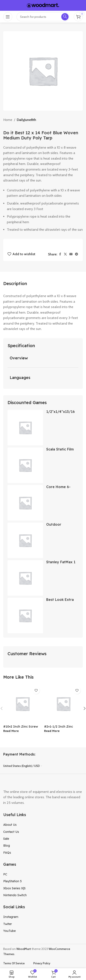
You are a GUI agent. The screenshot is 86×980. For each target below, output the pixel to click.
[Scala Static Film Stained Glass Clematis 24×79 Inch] (25, 465)
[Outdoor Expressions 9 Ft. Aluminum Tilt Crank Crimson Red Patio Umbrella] (25, 540)
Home (8, 120)
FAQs (7, 853)
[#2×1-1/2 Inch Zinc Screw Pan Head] (63, 704)
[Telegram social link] (77, 254)
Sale (6, 839)
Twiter (8, 924)
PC (5, 874)
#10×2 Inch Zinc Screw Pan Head (21, 728)
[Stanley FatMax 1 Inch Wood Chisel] (25, 578)
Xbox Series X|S (14, 888)
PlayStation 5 (12, 881)
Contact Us (11, 832)
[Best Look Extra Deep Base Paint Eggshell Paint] (25, 616)
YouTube (9, 931)
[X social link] (65, 254)
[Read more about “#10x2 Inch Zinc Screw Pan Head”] (11, 731)
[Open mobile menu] (8, 17)
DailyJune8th (26, 120)
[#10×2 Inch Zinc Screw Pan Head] (23, 704)
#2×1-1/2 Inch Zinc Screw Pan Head (58, 728)
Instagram (11, 917)
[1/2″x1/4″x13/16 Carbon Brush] (25, 428)
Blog (7, 846)
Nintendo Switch (15, 895)
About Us (10, 825)
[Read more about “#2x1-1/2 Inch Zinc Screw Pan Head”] (52, 731)
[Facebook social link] (60, 254)
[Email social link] (71, 254)
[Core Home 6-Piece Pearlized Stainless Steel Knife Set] (25, 503)
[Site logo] (43, 5)
